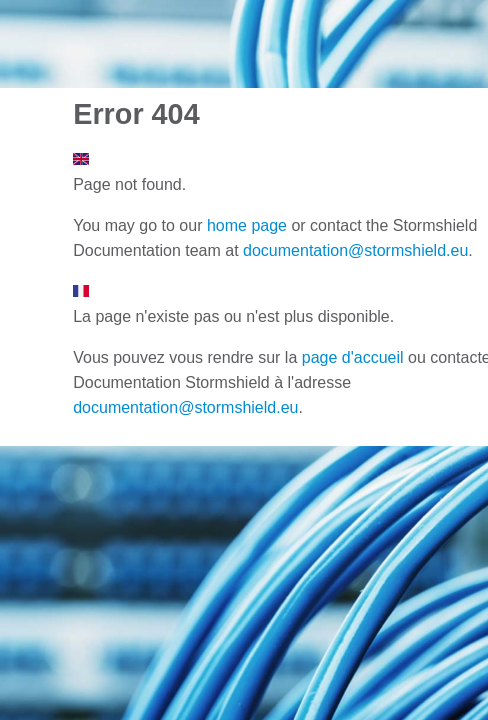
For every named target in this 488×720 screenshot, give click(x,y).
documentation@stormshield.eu (355, 250)
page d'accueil (353, 357)
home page (247, 225)
